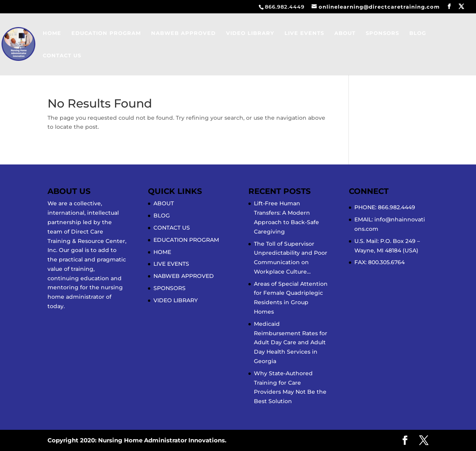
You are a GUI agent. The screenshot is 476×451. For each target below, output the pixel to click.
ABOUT (345, 33)
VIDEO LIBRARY (250, 33)
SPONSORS (382, 33)
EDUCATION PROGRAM (106, 33)
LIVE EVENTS (304, 33)
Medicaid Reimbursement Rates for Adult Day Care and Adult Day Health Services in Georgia (291, 342)
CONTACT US (62, 56)
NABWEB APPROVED (183, 33)
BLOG (418, 33)
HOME (52, 33)
